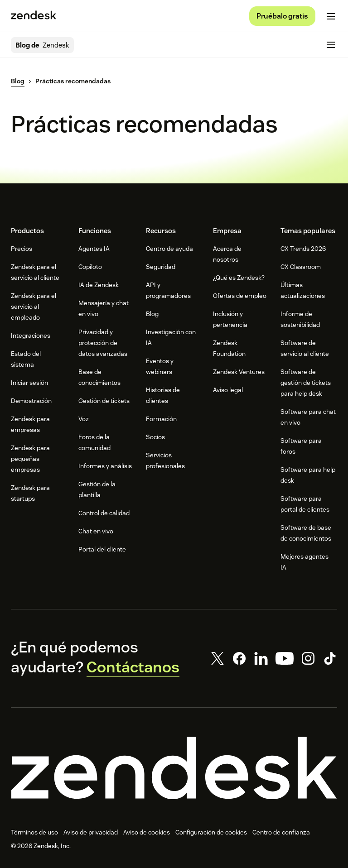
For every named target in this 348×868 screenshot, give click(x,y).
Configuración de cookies (211, 832)
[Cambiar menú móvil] (331, 16)
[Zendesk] (174, 768)
